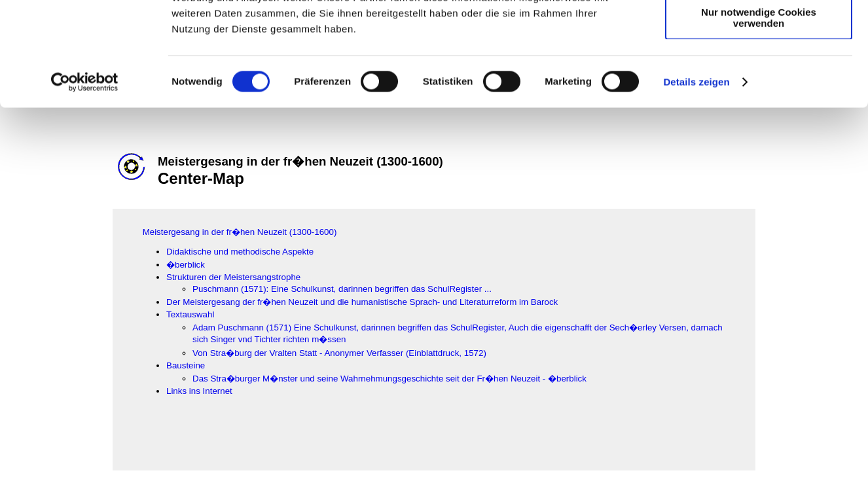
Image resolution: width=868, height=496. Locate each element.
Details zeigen (696, 179)
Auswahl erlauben (759, 71)
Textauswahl (190, 314)
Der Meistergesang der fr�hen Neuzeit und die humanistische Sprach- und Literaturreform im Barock (362, 302)
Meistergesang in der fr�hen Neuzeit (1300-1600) (240, 232)
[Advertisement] (66, 273)
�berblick (186, 265)
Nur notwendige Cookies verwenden (759, 115)
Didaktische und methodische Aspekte (240, 252)
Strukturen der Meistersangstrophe (233, 277)
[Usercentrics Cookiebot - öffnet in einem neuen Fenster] (85, 179)
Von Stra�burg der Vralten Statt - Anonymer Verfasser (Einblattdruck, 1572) (339, 353)
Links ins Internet (199, 391)
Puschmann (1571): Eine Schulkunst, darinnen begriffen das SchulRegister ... (342, 289)
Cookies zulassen (759, 32)
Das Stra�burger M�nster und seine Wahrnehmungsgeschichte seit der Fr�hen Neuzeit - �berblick (389, 379)
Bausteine (186, 365)
